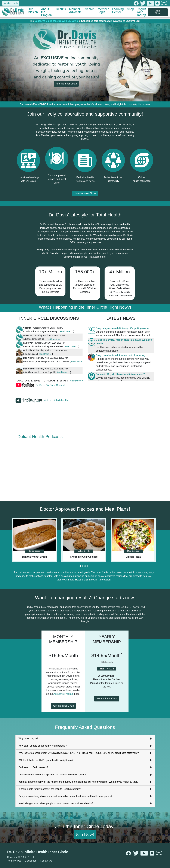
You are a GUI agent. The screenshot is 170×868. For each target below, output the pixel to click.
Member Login (103, 11)
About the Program (47, 12)
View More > (76, 381)
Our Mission (33, 11)
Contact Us (46, 861)
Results (61, 9)
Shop (131, 9)
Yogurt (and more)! (142, 12)
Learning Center (118, 11)
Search (90, 9)
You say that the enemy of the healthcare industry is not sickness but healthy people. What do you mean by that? (78, 782)
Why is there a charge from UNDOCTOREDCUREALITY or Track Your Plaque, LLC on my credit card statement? (79, 753)
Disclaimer (30, 861)
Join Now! (158, 12)
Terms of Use (14, 861)
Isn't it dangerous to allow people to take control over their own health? (56, 803)
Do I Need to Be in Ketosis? (33, 767)
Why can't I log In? (28, 739)
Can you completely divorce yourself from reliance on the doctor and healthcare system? (65, 796)
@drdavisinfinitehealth (56, 400)
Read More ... (66, 331)
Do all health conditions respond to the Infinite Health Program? (52, 775)
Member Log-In (11, 3)
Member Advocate (75, 11)
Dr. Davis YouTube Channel (50, 385)
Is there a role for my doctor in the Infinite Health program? (50, 789)
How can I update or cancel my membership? (43, 746)
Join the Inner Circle (66, 84)
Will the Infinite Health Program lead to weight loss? (46, 760)
